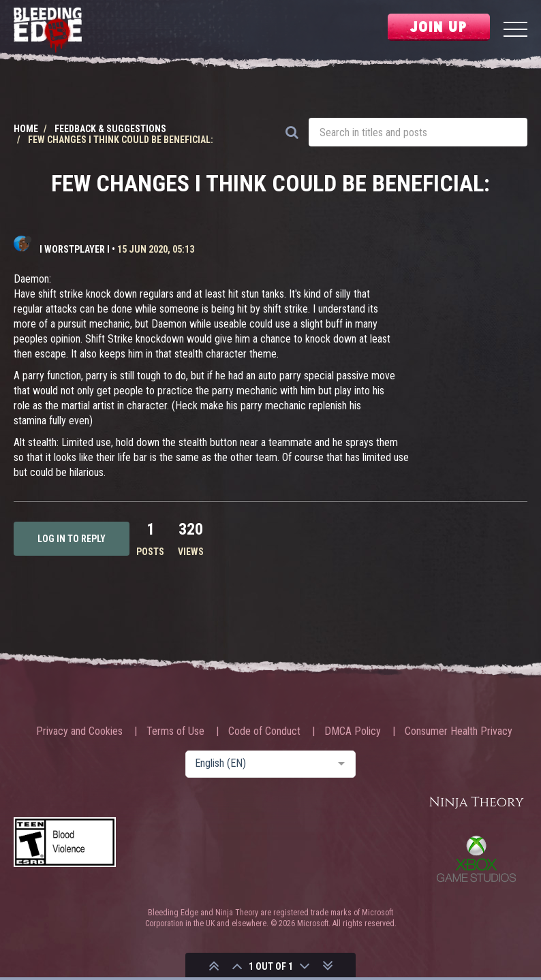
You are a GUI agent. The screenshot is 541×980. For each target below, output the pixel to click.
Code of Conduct (264, 731)
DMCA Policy (353, 731)
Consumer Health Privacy (459, 731)
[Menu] (515, 31)
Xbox (476, 859)
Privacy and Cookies (79, 731)
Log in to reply (72, 539)
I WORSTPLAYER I (75, 249)
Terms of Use (175, 731)
